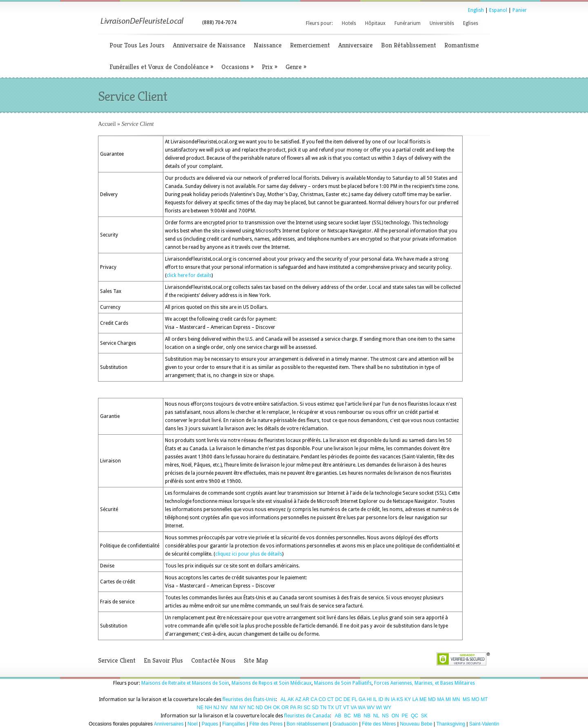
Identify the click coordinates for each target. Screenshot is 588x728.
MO (475, 699)
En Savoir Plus (163, 660)
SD (315, 708)
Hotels (349, 23)
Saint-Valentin (484, 724)
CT (330, 699)
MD (432, 699)
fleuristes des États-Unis (249, 699)
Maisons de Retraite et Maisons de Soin (185, 683)
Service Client (117, 660)
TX (331, 708)
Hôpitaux (375, 23)
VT (346, 708)
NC (251, 708)
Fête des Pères (266, 724)
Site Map (256, 660)
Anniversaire (355, 45)
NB (367, 716)
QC (414, 716)
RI (300, 708)
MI (448, 699)
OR (285, 708)
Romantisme (462, 45)
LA (415, 699)
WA (362, 708)
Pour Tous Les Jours (137, 45)
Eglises (471, 23)
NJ (216, 708)
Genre (296, 67)
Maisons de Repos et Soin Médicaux (272, 683)
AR (306, 699)
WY (387, 708)
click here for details (189, 275)
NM (234, 708)
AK (291, 699)
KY (408, 699)
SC (307, 708)
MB (357, 716)
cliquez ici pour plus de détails (249, 554)
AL (283, 699)
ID (381, 699)
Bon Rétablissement (409, 45)
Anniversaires (169, 724)
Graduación (345, 724)
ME (423, 699)
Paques (210, 724)
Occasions (237, 67)
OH (268, 708)
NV (224, 708)
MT (484, 699)
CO (322, 699)
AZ (298, 699)
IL (375, 699)
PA (293, 708)
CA (314, 699)
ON (395, 716)
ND (259, 708)
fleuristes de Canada (307, 716)
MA (440, 699)
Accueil (107, 124)
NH (208, 708)
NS (385, 716)
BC (348, 716)
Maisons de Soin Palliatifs (343, 683)
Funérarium (408, 23)
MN (456, 699)
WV (371, 708)
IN (387, 699)
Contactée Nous (213, 660)
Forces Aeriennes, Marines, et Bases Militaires (424, 683)
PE (405, 716)
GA (362, 699)
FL (354, 699)
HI (369, 699)
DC (339, 699)
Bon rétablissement (308, 724)
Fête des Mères (379, 724)
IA (393, 699)
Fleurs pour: (319, 23)
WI (379, 708)
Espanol (498, 10)
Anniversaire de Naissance (209, 45)
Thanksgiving (451, 724)
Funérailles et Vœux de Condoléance (161, 67)
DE (347, 699)
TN (323, 708)
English (476, 10)
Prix (269, 67)
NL (376, 716)
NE (200, 708)
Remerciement (310, 45)
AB (338, 716)
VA (354, 708)
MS (466, 699)
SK (424, 716)
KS (400, 699)
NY (243, 708)
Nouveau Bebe (416, 724)
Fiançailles (234, 724)
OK (276, 708)
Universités (442, 23)
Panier (520, 10)
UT (339, 708)
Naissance (268, 45)
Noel (193, 724)
